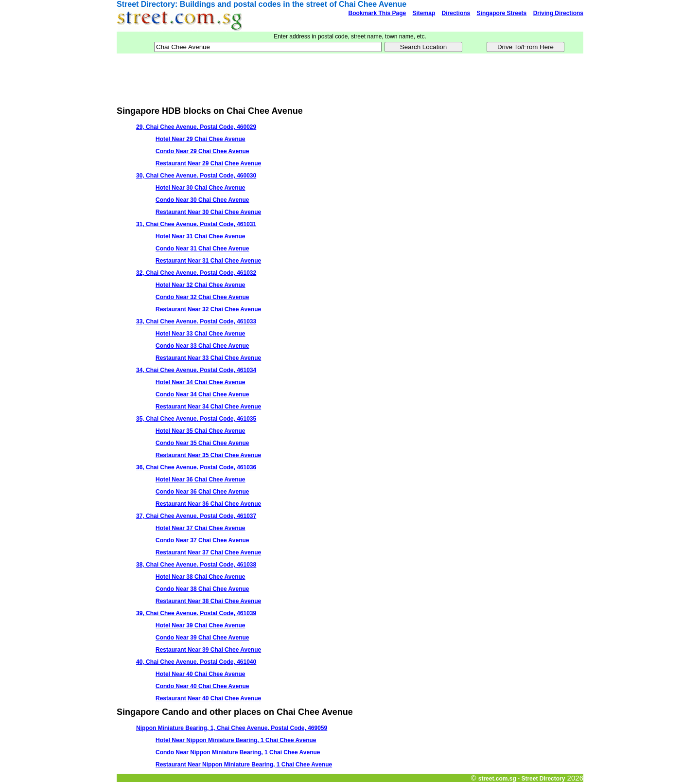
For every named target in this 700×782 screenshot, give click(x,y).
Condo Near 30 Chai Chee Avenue (202, 200)
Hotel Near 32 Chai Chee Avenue (201, 285)
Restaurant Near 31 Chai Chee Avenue (208, 261)
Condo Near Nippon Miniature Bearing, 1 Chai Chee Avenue (238, 752)
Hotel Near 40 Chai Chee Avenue (201, 674)
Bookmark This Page (377, 13)
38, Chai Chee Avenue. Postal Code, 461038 (196, 565)
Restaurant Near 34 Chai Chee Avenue (208, 407)
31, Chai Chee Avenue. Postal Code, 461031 (196, 224)
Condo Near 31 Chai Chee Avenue (202, 249)
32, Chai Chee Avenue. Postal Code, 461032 (196, 273)
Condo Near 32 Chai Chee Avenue (202, 297)
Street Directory (146, 4)
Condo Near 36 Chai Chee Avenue (202, 492)
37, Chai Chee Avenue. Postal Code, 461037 (196, 516)
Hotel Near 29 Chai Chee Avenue (201, 139)
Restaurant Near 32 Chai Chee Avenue (208, 309)
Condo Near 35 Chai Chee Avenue (202, 443)
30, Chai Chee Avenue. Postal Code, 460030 (196, 176)
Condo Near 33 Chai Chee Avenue (202, 346)
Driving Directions (558, 13)
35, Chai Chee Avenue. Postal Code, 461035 (196, 419)
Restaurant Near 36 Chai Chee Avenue (208, 504)
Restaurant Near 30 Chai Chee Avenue (208, 212)
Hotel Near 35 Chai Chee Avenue (201, 431)
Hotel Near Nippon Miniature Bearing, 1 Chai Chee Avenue (236, 740)
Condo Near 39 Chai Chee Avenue (202, 638)
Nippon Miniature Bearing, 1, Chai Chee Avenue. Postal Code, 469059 (232, 728)
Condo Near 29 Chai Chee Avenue (202, 151)
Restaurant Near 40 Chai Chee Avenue (208, 698)
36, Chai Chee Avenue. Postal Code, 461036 (196, 467)
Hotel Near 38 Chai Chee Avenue (201, 577)
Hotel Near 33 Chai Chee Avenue (201, 334)
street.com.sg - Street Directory (522, 779)
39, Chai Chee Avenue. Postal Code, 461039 (196, 613)
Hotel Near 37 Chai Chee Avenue (201, 528)
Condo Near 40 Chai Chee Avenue (202, 686)
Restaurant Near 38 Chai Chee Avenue (208, 601)
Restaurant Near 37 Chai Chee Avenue (208, 552)
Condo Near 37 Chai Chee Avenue (202, 540)
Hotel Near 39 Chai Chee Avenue (201, 625)
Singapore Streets (502, 13)
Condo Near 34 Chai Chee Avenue (202, 394)
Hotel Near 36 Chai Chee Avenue (201, 480)
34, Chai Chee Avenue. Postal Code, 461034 (196, 370)
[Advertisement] (350, 75)
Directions (456, 13)
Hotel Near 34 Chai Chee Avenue (201, 382)
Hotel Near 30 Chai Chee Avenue (201, 188)
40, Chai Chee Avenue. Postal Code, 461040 (196, 662)
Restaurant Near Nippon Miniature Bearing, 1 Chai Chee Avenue (244, 764)
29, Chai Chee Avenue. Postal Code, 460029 (196, 127)
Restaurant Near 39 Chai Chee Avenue (208, 650)
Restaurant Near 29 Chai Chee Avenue (208, 163)
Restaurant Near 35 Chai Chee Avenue (208, 455)
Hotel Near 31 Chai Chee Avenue (201, 236)
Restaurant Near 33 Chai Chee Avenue (208, 358)
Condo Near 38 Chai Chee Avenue (202, 589)
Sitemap (424, 13)
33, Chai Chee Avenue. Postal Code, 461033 (196, 321)
